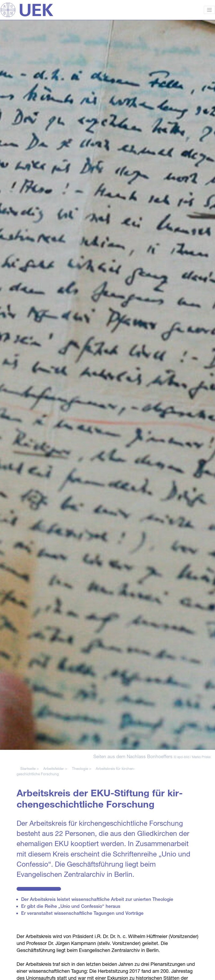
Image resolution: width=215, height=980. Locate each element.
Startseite (28, 769)
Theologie (80, 769)
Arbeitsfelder (54, 769)
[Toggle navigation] (210, 10)
